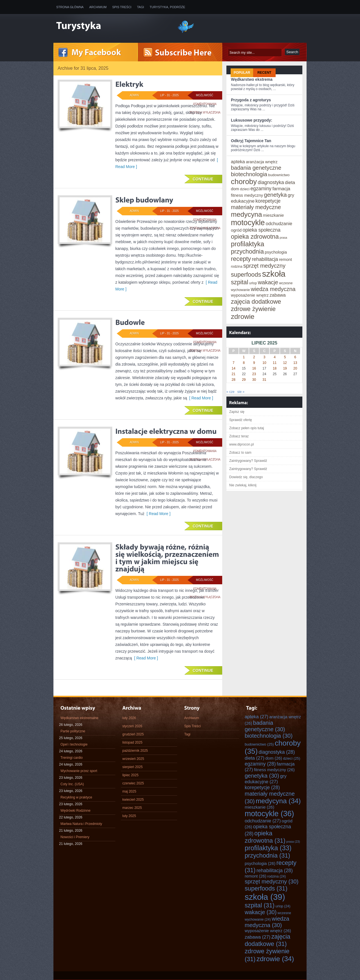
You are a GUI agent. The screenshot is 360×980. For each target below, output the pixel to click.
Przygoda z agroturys (251, 100)
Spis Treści (122, 7)
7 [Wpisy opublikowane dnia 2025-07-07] (234, 363)
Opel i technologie (74, 744)
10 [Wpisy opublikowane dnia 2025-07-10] (264, 363)
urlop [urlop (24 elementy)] (253, 283)
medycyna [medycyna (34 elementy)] (246, 214)
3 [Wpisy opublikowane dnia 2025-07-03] (265, 357)
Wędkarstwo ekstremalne (79, 718)
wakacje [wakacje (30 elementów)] (268, 282)
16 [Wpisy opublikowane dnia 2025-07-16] (254, 368)
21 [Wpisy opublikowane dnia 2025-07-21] (234, 374)
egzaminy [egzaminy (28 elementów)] (261, 189)
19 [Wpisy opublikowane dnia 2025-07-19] (285, 368)
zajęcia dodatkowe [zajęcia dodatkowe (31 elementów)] (256, 302)
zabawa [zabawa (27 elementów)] (277, 295)
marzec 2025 (132, 808)
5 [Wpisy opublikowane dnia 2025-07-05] (285, 357)
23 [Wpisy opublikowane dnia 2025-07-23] (254, 374)
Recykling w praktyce (76, 797)
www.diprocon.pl (241, 444)
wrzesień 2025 (133, 759)
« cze (230, 392)
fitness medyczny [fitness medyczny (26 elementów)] (247, 195)
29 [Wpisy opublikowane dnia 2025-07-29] (244, 380)
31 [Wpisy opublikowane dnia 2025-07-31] (264, 380)
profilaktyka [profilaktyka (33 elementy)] (247, 244)
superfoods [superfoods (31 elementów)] (246, 275)
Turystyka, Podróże (167, 7)
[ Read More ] (200, 398)
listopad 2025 (132, 742)
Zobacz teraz (239, 436)
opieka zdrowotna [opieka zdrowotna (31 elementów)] (255, 237)
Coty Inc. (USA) (72, 784)
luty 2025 (129, 816)
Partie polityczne (73, 731)
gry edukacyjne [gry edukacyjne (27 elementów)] (266, 779)
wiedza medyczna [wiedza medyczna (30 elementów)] (273, 289)
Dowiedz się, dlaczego (246, 477)
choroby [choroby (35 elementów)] (244, 182)
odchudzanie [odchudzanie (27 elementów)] (279, 224)
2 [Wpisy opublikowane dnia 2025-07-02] (254, 357)
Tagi (140, 7)
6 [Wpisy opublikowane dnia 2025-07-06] (295, 357)
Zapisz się (237, 412)
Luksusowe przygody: (252, 120)
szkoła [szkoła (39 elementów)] (274, 274)
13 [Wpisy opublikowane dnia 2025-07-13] (295, 363)
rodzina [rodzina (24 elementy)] (237, 267)
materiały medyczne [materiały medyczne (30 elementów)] (256, 207)
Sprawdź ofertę (241, 420)
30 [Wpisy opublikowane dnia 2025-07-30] (254, 380)
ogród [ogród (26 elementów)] (236, 230)
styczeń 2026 (132, 726)
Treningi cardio (72, 758)
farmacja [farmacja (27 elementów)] (281, 189)
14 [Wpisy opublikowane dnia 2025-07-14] (234, 368)
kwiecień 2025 (133, 800)
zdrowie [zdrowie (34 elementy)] (243, 316)
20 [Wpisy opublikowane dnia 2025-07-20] (295, 368)
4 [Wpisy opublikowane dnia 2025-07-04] (275, 357)
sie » (241, 392)
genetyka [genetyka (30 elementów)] (275, 195)
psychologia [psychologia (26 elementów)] (276, 252)
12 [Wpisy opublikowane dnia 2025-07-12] (285, 363)
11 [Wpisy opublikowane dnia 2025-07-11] (275, 363)
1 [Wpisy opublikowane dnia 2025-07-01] (244, 357)
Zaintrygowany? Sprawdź (248, 461)
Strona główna (70, 7)
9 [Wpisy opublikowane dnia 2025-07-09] (254, 363)
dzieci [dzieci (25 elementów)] (245, 189)
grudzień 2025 (133, 734)
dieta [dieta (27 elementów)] (290, 183)
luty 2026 (129, 718)
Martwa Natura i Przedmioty (81, 824)
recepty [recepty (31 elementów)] (241, 259)
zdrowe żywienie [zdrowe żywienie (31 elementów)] (253, 309)
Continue (203, 179)
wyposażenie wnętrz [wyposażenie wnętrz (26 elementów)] (250, 295)
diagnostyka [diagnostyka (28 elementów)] (271, 182)
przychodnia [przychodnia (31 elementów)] (247, 251)
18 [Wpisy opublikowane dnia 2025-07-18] (275, 368)
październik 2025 (135, 751)
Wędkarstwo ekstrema (252, 79)
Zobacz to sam (240, 453)
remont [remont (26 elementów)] (285, 259)
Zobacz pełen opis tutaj (247, 428)
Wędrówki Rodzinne (76, 811)
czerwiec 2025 (133, 783)
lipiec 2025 (130, 775)
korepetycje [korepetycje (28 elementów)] (268, 201)
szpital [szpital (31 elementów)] (239, 282)
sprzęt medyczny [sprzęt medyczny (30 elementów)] (264, 266)
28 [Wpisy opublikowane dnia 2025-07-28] (234, 380)
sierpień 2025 (132, 767)
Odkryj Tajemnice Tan (251, 141)
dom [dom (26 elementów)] (235, 189)
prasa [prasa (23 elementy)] (283, 238)
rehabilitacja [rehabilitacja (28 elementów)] (265, 259)
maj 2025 (129, 791)
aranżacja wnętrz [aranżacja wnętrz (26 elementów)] (262, 162)
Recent (264, 73)
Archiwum (98, 7)
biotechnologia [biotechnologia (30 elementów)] (249, 174)
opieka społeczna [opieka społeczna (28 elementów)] (261, 230)
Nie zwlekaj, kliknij (243, 485)
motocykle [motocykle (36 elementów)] (248, 223)
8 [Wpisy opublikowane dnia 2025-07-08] (244, 363)
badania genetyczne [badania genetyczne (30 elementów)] (256, 168)
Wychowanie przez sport (79, 771)
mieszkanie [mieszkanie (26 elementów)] (273, 215)
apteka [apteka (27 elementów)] (238, 162)
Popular (242, 73)
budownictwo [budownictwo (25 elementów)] (279, 175)
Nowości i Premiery (75, 837)
